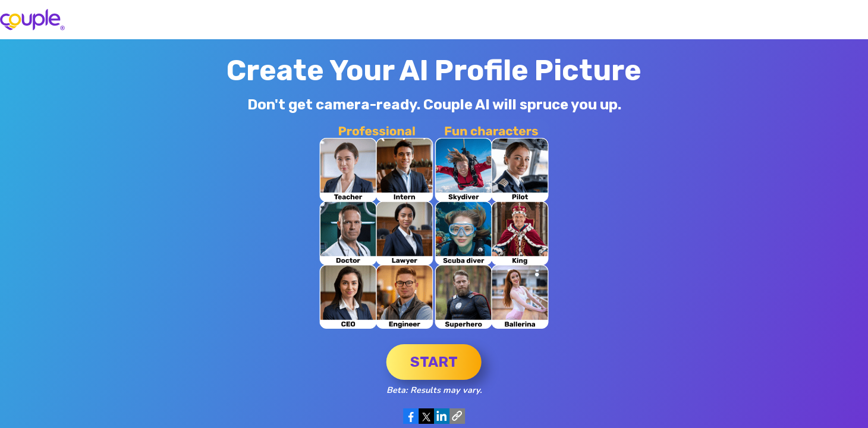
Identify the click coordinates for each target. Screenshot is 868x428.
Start (434, 362)
